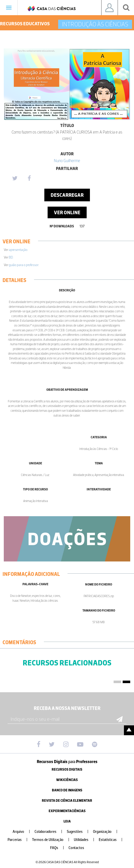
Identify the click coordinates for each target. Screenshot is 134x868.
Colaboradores (50, 832)
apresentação (18, 250)
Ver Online (67, 212)
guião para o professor (24, 265)
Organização (107, 832)
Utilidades (86, 840)
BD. (11, 257)
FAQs (59, 848)
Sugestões (80, 832)
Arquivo (23, 832)
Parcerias (20, 840)
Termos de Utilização (53, 840)
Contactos (76, 848)
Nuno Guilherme (67, 161)
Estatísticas (113, 840)
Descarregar (67, 195)
